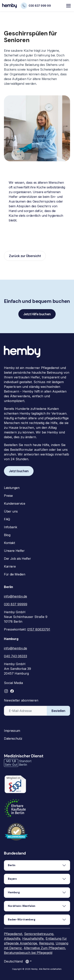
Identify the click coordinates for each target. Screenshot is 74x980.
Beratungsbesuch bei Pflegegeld (28, 953)
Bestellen (58, 711)
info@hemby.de (15, 596)
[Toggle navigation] (68, 6)
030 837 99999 (16, 604)
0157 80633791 (39, 629)
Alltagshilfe (12, 939)
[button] (6, 691)
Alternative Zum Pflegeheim (44, 948)
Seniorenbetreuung (39, 934)
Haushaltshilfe (33, 939)
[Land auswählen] (28, 961)
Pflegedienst (13, 934)
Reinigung (46, 943)
